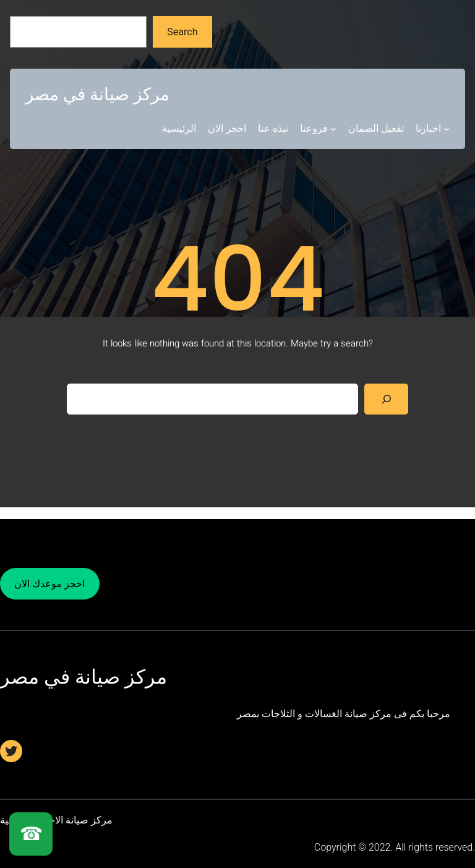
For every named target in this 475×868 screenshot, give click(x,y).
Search (182, 32)
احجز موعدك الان (49, 584)
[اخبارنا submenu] (447, 129)
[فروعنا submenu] (333, 129)
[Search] (386, 399)
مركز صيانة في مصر (97, 94)
